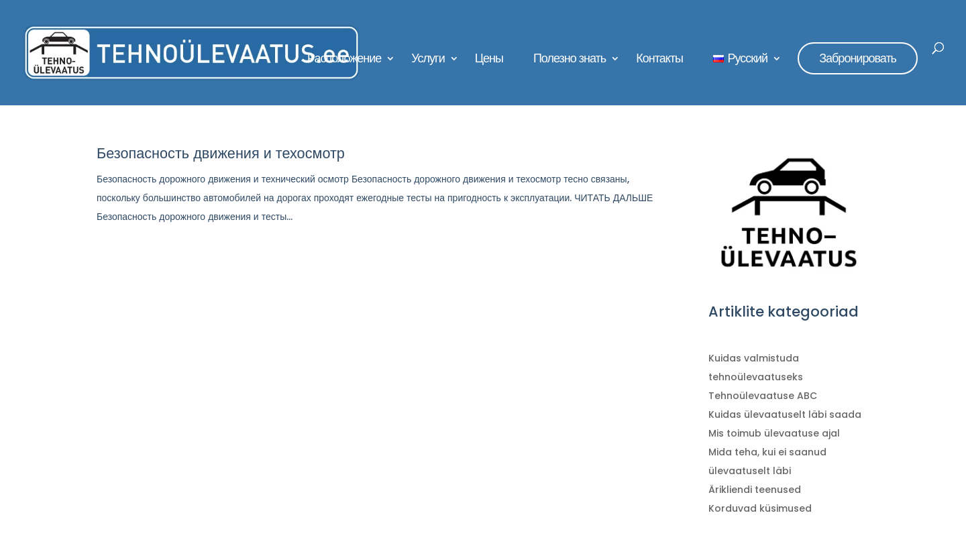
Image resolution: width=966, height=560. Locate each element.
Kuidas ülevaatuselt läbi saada (785, 414)
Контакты (659, 60)
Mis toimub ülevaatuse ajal (774, 433)
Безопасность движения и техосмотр (221, 153)
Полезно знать (570, 60)
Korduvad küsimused (760, 508)
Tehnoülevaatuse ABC (763, 396)
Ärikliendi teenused (755, 490)
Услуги (428, 60)
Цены (489, 60)
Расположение (344, 60)
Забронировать (858, 58)
